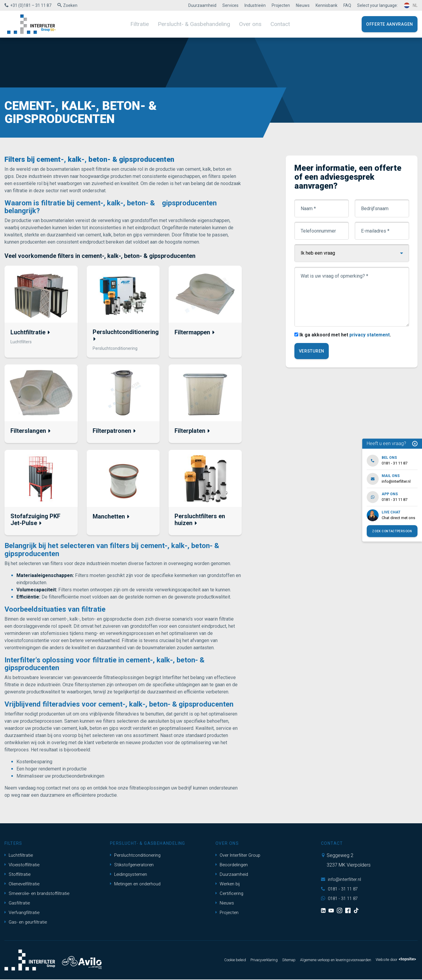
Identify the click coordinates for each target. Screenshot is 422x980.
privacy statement (371, 335)
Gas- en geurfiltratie (27, 923)
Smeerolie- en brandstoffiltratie (39, 894)
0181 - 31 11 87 (341, 889)
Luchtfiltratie (19, 856)
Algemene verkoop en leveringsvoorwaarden (324, 961)
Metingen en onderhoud (137, 884)
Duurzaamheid (202, 5)
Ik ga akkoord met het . (346, 335)
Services (230, 5)
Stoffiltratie (18, 875)
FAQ (347, 5)
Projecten (281, 5)
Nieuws (303, 5)
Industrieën (255, 5)
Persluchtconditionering (137, 856)
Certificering (230, 894)
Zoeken (70, 5)
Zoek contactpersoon (392, 531)
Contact (274, 24)
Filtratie (145, 24)
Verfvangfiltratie (23, 913)
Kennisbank (327, 5)
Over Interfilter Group (240, 856)
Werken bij (228, 884)
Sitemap (270, 961)
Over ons (246, 24)
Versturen (312, 352)
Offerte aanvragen (390, 24)
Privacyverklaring (242, 961)
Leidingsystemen (130, 875)
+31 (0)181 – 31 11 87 (31, 5)
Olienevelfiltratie (23, 884)
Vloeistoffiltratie (23, 865)
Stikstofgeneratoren (133, 865)
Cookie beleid (209, 961)
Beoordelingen (233, 865)
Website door (393, 961)
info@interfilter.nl (342, 880)
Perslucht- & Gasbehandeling (195, 24)
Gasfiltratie (18, 903)
